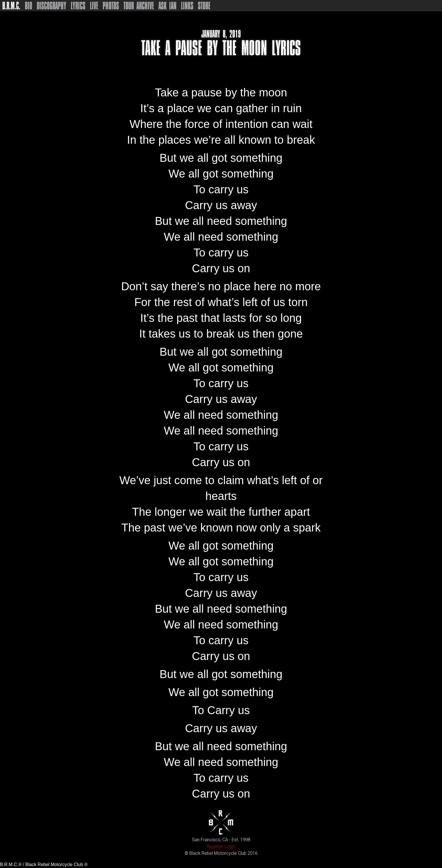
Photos (111, 6)
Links (187, 6)
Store (204, 6)
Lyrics (78, 6)
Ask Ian (167, 6)
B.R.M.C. (11, 6)
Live (94, 6)
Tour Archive (139, 6)
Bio (28, 6)
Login (230, 846)
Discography (51, 6)
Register (215, 846)
